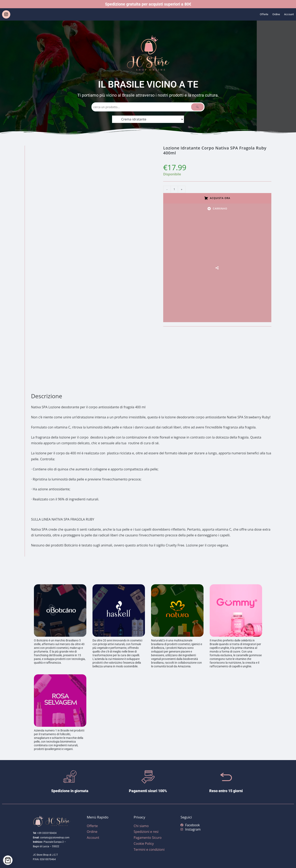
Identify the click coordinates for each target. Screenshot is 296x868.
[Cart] (8, 860)
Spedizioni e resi (146, 832)
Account (288, 14)
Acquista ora (220, 198)
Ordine (273, 14)
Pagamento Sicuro (148, 838)
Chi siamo (141, 826)
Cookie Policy (144, 844)
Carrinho (220, 209)
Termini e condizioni (149, 849)
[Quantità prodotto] (174, 189)
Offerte (259, 14)
